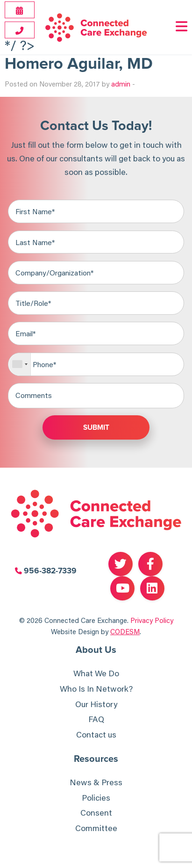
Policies (96, 798)
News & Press (96, 782)
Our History (96, 704)
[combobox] (20, 364)
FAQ (96, 719)
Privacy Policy (152, 620)
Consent (96, 813)
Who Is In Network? (96, 689)
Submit (96, 428)
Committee (96, 828)
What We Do (96, 673)
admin (121, 84)
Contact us (96, 734)
